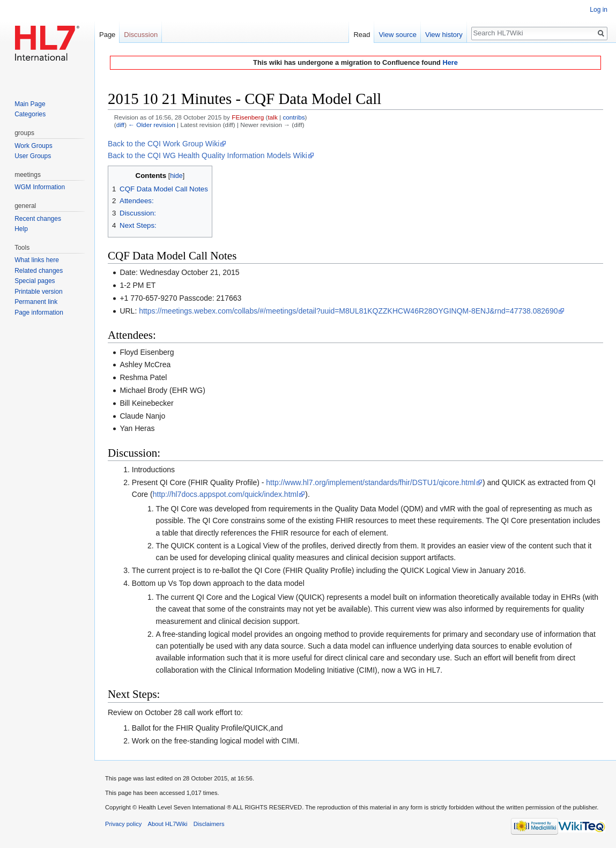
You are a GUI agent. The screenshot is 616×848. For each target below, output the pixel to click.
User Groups (33, 156)
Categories (30, 114)
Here (450, 62)
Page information (39, 313)
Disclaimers (209, 824)
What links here (37, 260)
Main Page (30, 104)
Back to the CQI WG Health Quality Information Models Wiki (207, 155)
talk (273, 117)
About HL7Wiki (168, 824)
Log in (599, 10)
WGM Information (40, 187)
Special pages (35, 281)
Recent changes (38, 219)
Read (362, 35)
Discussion (141, 35)
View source (398, 35)
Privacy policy (123, 824)
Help (21, 229)
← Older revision (152, 125)
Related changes (39, 271)
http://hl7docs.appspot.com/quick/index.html (226, 494)
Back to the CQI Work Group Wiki (164, 144)
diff (120, 125)
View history (444, 35)
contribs (294, 117)
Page (107, 35)
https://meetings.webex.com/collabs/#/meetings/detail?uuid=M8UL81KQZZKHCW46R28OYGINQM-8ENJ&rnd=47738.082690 (348, 311)
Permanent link (36, 302)
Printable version (38, 292)
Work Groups (33, 146)
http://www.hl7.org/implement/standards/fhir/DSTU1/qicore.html (371, 482)
